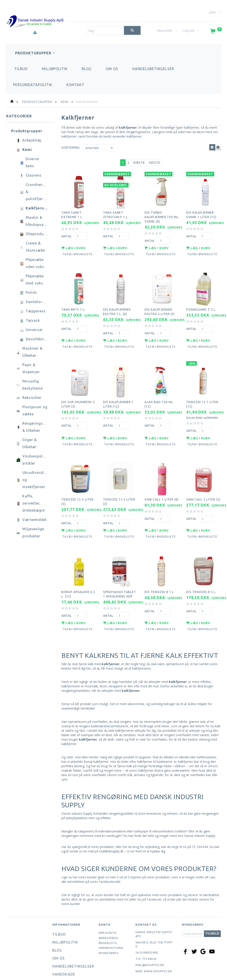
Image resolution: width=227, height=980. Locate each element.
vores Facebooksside (105, 859)
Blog (87, 69)
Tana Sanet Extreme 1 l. (72, 212)
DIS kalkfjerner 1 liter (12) (118, 392)
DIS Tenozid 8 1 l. (160, 571)
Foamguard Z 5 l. (201, 302)
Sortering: (71, 148)
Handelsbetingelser (153, 69)
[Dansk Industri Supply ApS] (35, 15)
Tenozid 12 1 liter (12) (202, 392)
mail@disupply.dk (150, 942)
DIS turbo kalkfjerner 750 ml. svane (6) (162, 214)
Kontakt (75, 85)
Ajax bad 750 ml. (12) (159, 392)
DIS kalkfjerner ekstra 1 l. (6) (117, 304)
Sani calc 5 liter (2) (203, 483)
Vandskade (64, 951)
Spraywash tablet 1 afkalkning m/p (120, 573)
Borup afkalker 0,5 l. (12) (78, 573)
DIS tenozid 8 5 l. (201, 571)
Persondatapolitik (33, 85)
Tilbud (21, 69)
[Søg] (132, 30)
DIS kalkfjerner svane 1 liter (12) (201, 212)
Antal (67, 233)
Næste (139, 163)
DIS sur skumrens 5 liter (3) (78, 392)
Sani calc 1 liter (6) (162, 483)
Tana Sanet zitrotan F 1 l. (116, 212)
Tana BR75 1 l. (73, 302)
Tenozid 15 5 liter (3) (119, 485)
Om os (112, 69)
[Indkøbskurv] (216, 32)
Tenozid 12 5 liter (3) (77, 485)
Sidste (155, 163)
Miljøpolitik (55, 69)
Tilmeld (212, 911)
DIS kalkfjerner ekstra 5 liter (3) (160, 304)
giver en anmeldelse (101, 876)
